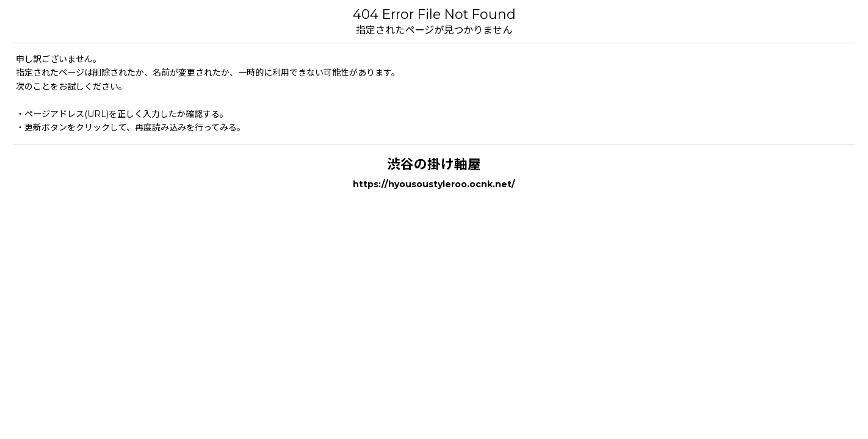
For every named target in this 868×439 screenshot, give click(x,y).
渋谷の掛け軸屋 (434, 164)
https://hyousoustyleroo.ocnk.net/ (434, 184)
